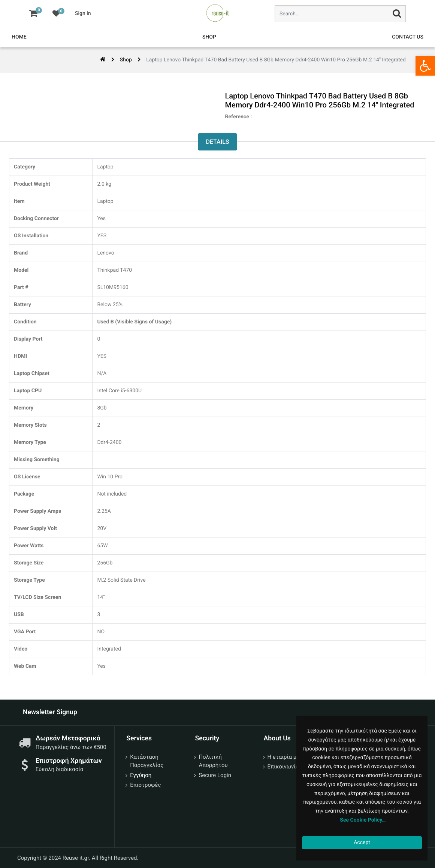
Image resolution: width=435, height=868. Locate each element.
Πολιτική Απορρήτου (213, 761)
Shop (126, 60)
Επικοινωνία (283, 767)
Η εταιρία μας (285, 757)
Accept (362, 843)
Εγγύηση (141, 775)
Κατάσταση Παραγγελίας (147, 761)
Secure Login (215, 775)
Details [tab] (217, 142)
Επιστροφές (145, 785)
